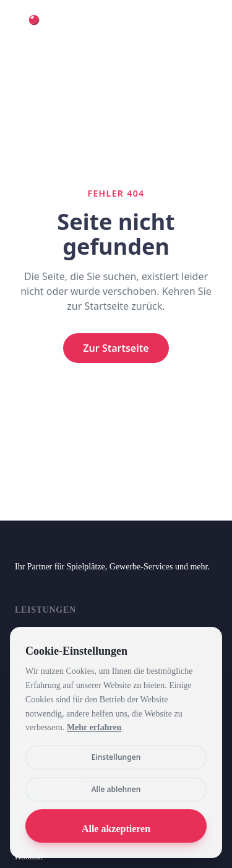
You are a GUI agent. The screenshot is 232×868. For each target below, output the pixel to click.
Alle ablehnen (116, 789)
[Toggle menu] (205, 27)
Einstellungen (116, 757)
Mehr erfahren (94, 727)
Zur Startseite (116, 348)
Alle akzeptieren (116, 829)
